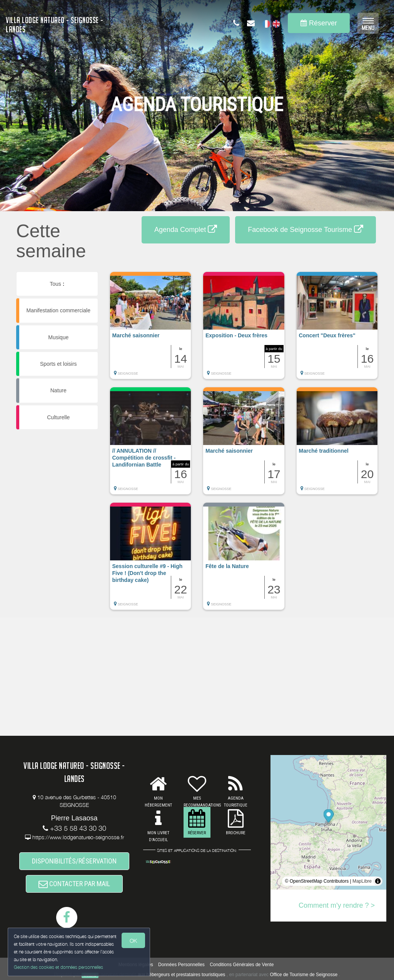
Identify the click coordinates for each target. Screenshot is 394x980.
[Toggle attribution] (378, 881)
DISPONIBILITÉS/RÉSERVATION (74, 861)
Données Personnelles (181, 965)
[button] (151, 329)
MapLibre (362, 881)
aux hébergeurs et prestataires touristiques (181, 975)
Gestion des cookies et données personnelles (58, 967)
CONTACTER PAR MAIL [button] (74, 884)
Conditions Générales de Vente (242, 965)
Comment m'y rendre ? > (337, 905)
